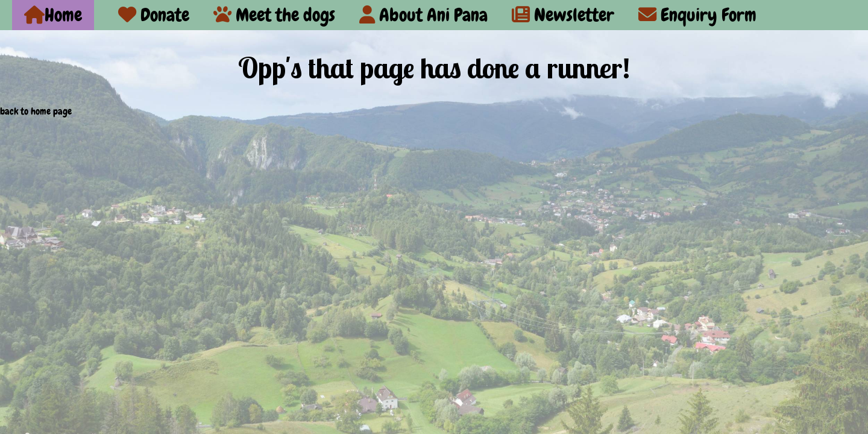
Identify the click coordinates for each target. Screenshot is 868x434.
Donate (154, 15)
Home (53, 15)
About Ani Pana (423, 15)
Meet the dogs (274, 15)
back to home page (36, 111)
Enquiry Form (697, 15)
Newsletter (563, 15)
